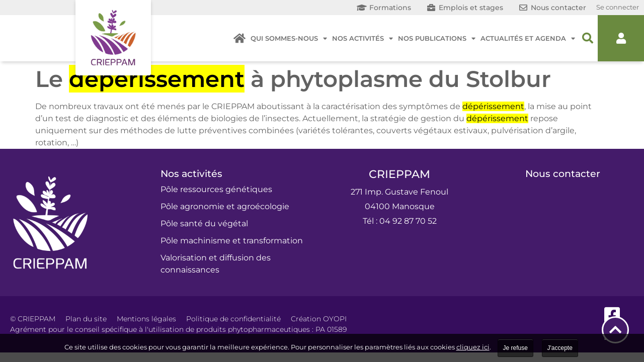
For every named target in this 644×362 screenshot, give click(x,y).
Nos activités (363, 38)
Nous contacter (563, 174)
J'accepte (560, 348)
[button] (588, 38)
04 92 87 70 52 (408, 221)
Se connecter (618, 7)
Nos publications (437, 38)
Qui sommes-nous (289, 38)
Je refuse (515, 348)
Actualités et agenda (528, 38)
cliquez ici (473, 347)
